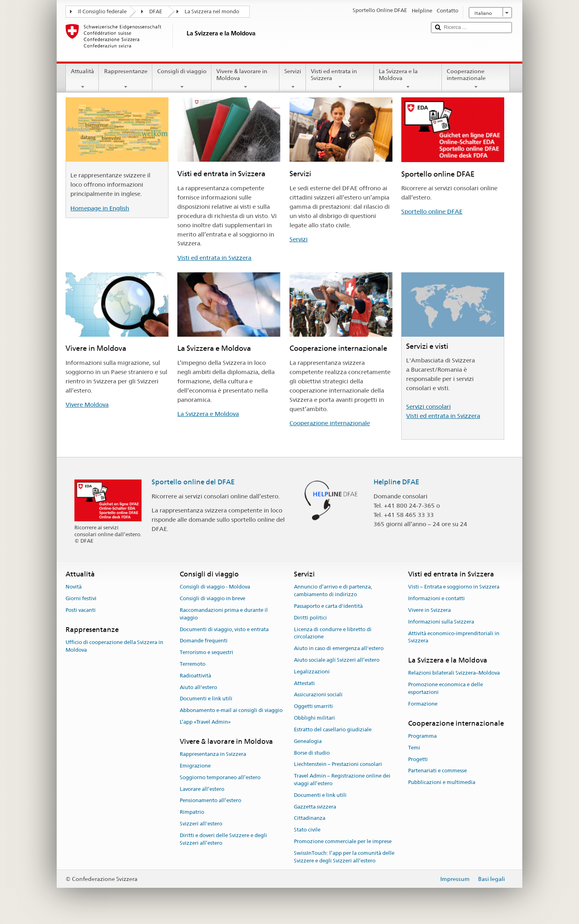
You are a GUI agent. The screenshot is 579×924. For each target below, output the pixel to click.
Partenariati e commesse (437, 771)
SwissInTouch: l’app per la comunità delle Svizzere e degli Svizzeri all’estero (344, 857)
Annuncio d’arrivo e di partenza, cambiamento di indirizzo (333, 591)
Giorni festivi (81, 598)
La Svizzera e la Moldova (408, 79)
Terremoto (193, 664)
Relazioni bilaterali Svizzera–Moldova (454, 673)
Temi (414, 748)
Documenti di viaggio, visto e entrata (224, 629)
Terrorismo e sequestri (206, 652)
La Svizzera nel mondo (212, 11)
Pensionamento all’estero (210, 801)
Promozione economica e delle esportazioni (446, 689)
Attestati (304, 683)
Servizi (293, 79)
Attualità (82, 79)
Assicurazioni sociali (318, 695)
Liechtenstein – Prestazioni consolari (338, 765)
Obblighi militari (314, 718)
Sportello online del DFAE (193, 482)
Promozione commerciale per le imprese (343, 841)
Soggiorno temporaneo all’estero (220, 777)
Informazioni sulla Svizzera (441, 622)
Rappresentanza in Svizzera (213, 754)
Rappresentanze (125, 79)
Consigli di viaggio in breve (213, 598)
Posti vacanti (81, 610)
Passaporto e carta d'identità (328, 606)
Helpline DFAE (396, 482)
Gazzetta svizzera (315, 807)
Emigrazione (195, 766)
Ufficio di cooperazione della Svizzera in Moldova (114, 646)
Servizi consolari (428, 406)
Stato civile (307, 830)
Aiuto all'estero (198, 687)
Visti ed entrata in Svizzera (340, 79)
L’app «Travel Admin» (205, 722)
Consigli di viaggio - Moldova (215, 587)
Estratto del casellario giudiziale (333, 730)
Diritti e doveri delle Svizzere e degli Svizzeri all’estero (223, 839)
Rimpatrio (192, 812)
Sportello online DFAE (432, 211)
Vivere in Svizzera (429, 610)
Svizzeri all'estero (201, 824)
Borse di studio (312, 753)
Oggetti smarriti (313, 707)
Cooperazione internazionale (476, 79)
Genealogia (308, 741)
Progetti (418, 759)
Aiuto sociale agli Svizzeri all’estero (337, 660)
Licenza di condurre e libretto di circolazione (333, 633)
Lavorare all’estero (202, 789)
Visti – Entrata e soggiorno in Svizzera (454, 587)
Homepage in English (100, 208)
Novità (74, 587)
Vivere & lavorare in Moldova (245, 79)
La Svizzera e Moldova (208, 414)
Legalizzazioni (312, 672)
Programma (422, 736)
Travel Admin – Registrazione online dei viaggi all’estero (342, 780)
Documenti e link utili (206, 699)
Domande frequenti (204, 641)
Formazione (423, 704)
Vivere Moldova (87, 404)
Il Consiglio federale (102, 11)
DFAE (156, 11)
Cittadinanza (310, 818)
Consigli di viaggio (182, 79)
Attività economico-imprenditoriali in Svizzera (454, 637)
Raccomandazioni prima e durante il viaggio (224, 614)
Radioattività (195, 676)
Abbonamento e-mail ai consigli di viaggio (231, 711)
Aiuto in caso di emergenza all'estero (339, 648)
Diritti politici (310, 618)
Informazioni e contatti (436, 598)
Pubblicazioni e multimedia (442, 782)
